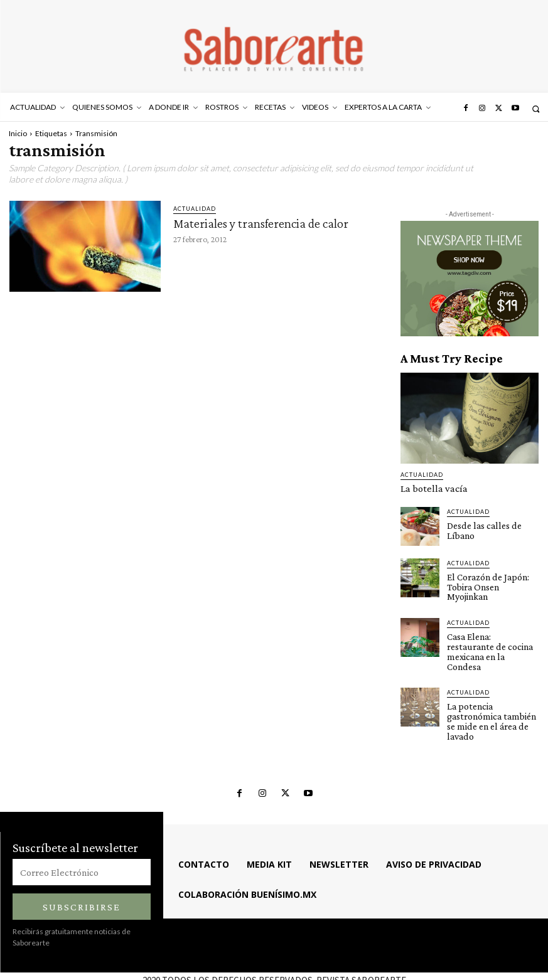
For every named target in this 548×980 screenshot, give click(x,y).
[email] (82, 836)
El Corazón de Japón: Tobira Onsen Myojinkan (490, 580)
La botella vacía (427, 488)
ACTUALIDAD (195, 209)
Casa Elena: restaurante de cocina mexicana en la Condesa (490, 635)
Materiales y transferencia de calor (261, 223)
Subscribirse (82, 870)
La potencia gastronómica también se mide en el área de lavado (493, 691)
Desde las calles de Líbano (480, 528)
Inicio (18, 133)
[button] (536, 109)
